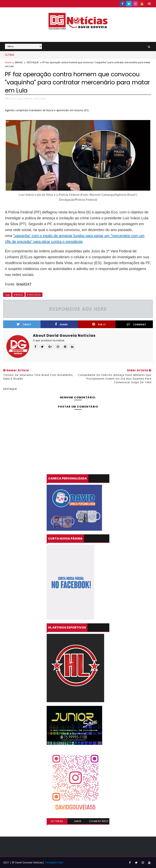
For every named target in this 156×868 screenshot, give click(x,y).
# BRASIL (18, 295)
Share (61, 324)
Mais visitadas (78, 822)
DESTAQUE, (40, 99)
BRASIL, (29, 99)
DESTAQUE (33, 62)
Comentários (99, 822)
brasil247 (24, 284)
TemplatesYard (54, 862)
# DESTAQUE (34, 295)
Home (8, 62)
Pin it (99, 324)
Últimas (57, 821)
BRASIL (19, 62)
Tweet (24, 324)
